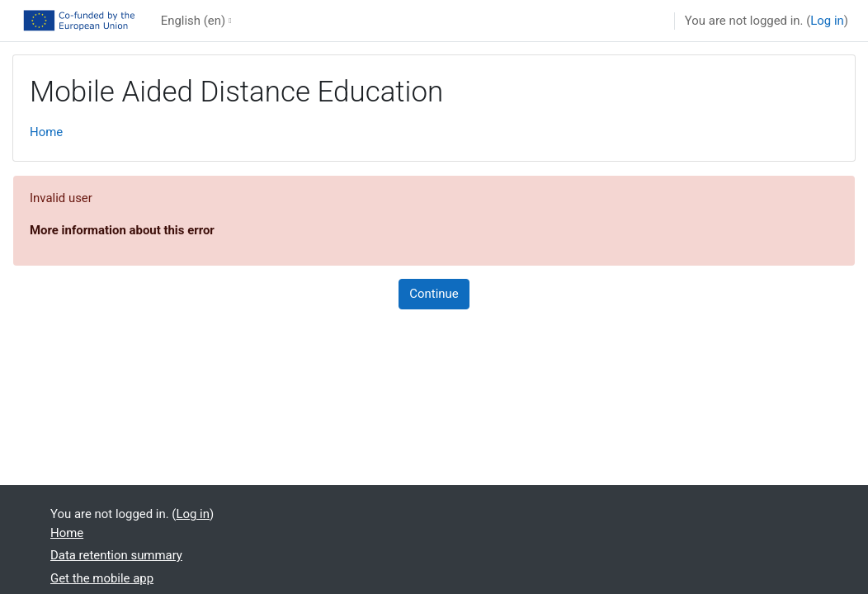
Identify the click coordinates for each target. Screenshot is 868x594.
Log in (827, 21)
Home (46, 132)
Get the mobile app (102, 578)
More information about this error (122, 230)
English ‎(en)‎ (193, 21)
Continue (434, 294)
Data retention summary (116, 555)
